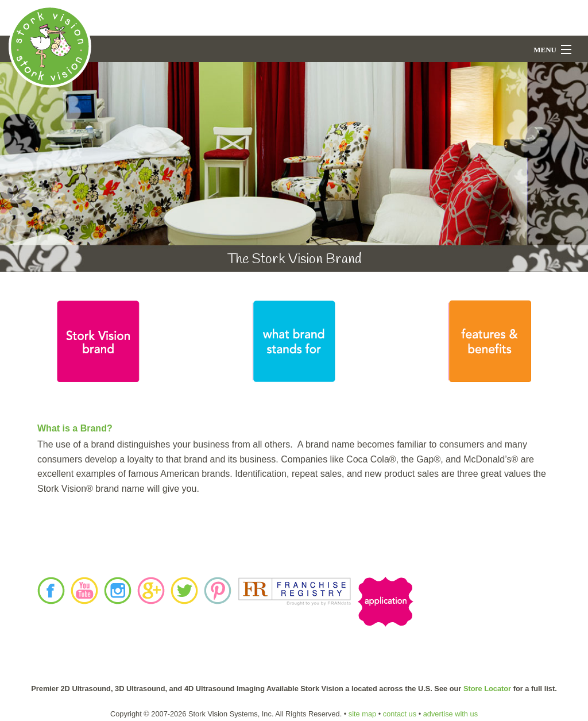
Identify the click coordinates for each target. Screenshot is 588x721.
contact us (400, 714)
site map (362, 714)
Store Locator (487, 689)
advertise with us (450, 714)
